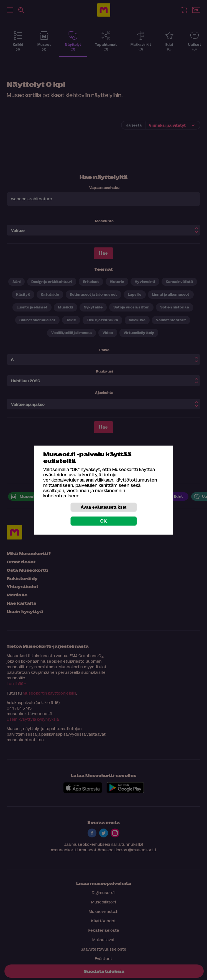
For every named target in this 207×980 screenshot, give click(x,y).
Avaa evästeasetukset (104, 507)
